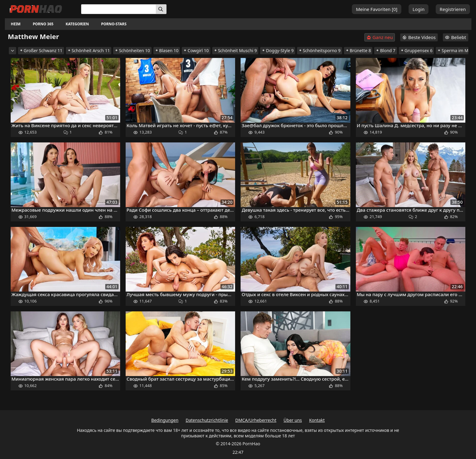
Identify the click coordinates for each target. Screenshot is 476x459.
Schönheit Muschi (235, 50)
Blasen (167, 50)
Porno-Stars (114, 24)
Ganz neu (380, 37)
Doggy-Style (278, 50)
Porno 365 (43, 24)
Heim (16, 24)
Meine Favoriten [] (377, 9)
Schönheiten (132, 50)
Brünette (358, 50)
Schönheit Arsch (89, 50)
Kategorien (77, 24)
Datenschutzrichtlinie (207, 420)
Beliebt (455, 37)
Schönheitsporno (320, 50)
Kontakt (317, 420)
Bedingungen (165, 420)
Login (419, 9)
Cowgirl (196, 50)
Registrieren (453, 9)
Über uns (293, 420)
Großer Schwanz (41, 50)
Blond (385, 50)
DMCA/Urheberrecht (256, 420)
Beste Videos (419, 37)
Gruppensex (417, 50)
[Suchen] (161, 9)
